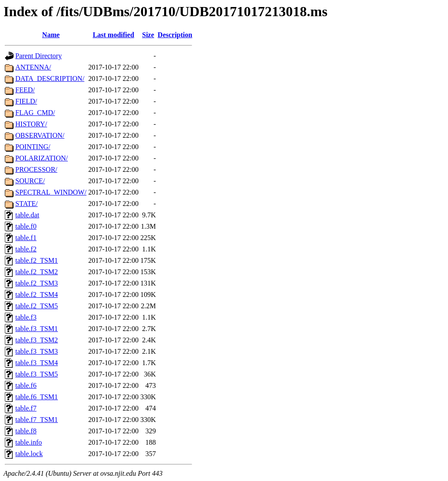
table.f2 (26, 249)
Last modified (114, 35)
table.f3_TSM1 (37, 329)
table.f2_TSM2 (37, 272)
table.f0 (26, 226)
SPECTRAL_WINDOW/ (51, 192)
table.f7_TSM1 (37, 420)
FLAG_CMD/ (35, 113)
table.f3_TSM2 (37, 340)
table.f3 (26, 317)
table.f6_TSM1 (37, 397)
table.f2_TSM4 (37, 295)
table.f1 (26, 238)
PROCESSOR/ (36, 169)
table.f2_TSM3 (37, 283)
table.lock (29, 454)
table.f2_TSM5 (37, 306)
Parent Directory (38, 56)
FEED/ (25, 90)
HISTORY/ (31, 124)
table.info (29, 442)
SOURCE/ (30, 181)
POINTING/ (33, 147)
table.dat (27, 215)
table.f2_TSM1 (37, 260)
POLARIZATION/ (42, 158)
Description (175, 35)
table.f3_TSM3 (37, 351)
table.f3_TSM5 (37, 374)
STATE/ (26, 204)
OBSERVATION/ (40, 135)
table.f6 (26, 385)
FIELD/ (26, 101)
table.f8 (26, 431)
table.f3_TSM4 (37, 363)
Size (148, 35)
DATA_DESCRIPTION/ (50, 78)
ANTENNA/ (33, 67)
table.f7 (26, 408)
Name (51, 35)
